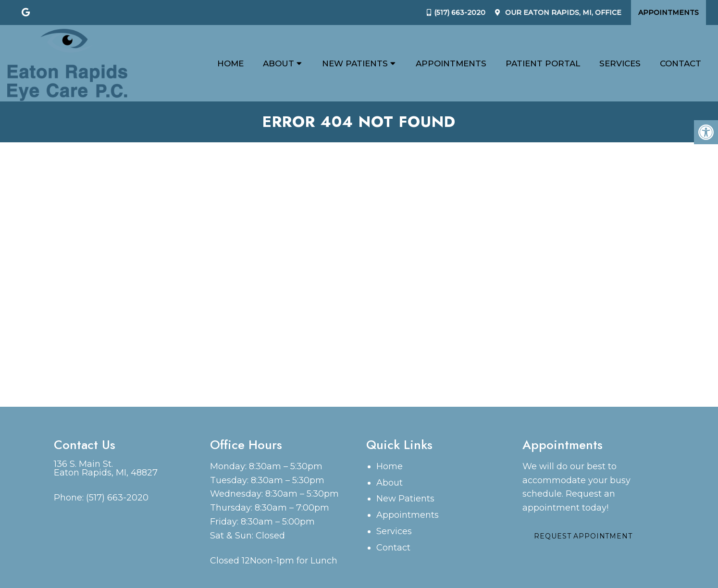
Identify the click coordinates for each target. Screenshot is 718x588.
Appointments (668, 13)
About (279, 63)
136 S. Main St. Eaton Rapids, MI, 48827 (106, 468)
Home (230, 63)
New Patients (355, 63)
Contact (681, 63)
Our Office (562, 13)
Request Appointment (584, 537)
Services (620, 63)
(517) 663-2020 (460, 13)
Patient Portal (543, 63)
